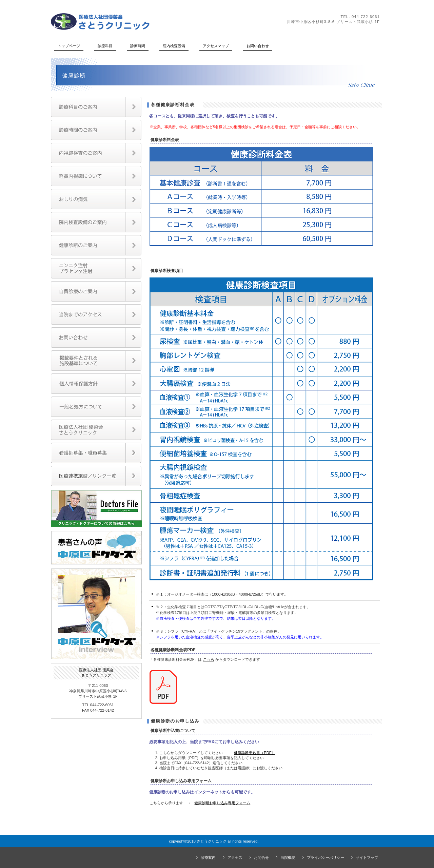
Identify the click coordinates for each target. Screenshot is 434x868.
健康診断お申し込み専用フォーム (222, 803)
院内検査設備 (96, 222)
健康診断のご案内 (96, 245)
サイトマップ (367, 857)
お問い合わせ (96, 337)
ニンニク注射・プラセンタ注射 (96, 268)
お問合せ (261, 857)
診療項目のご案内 (96, 107)
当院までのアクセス (96, 314)
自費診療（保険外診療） (96, 291)
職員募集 (96, 453)
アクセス (235, 857)
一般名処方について (96, 407)
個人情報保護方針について (96, 384)
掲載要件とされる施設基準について (96, 361)
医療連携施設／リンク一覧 (96, 476)
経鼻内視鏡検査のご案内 (96, 176)
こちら (209, 659)
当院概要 (288, 857)
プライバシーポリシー (325, 857)
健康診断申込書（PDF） (254, 753)
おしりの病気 (96, 199)
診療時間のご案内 (96, 130)
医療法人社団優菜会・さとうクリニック (96, 430)
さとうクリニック (144, 21)
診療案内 (208, 857)
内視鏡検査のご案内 (96, 153)
